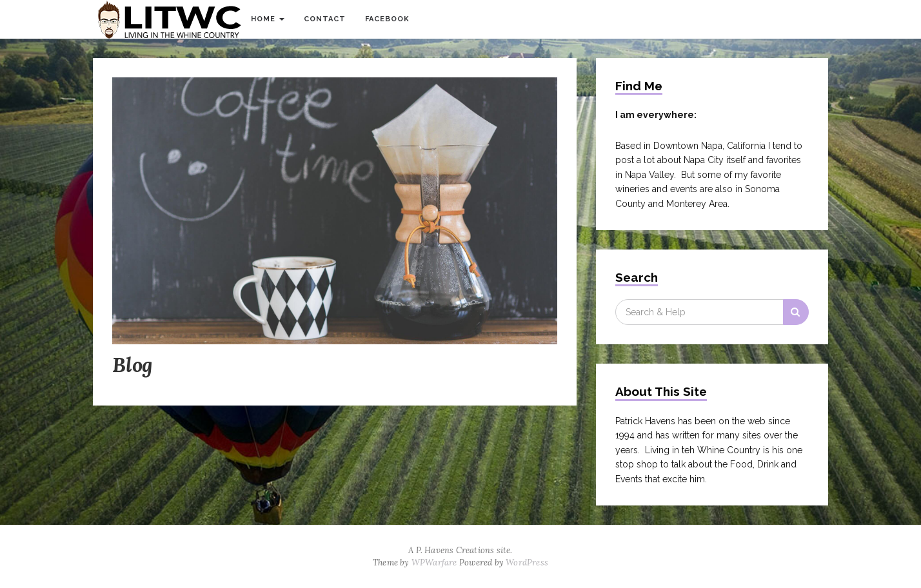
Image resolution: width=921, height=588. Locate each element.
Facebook (387, 19)
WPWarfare (434, 563)
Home (268, 19)
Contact (325, 19)
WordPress (527, 563)
